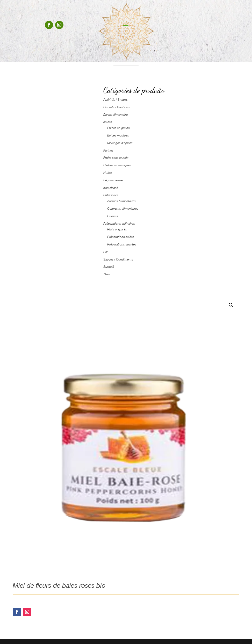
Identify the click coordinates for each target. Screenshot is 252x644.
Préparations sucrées (122, 244)
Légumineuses (113, 180)
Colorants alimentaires (123, 209)
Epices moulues (118, 135)
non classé (111, 188)
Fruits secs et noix (116, 158)
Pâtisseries (111, 195)
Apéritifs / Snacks (116, 100)
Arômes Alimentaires (121, 201)
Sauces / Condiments (118, 259)
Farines (108, 150)
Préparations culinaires (119, 224)
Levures (113, 216)
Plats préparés (117, 229)
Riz (105, 252)
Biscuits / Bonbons (117, 107)
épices (108, 122)
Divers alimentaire (116, 115)
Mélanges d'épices (120, 143)
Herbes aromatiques (117, 165)
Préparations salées (121, 237)
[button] (231, 305)
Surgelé (109, 267)
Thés (107, 274)
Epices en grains (118, 128)
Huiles (108, 173)
